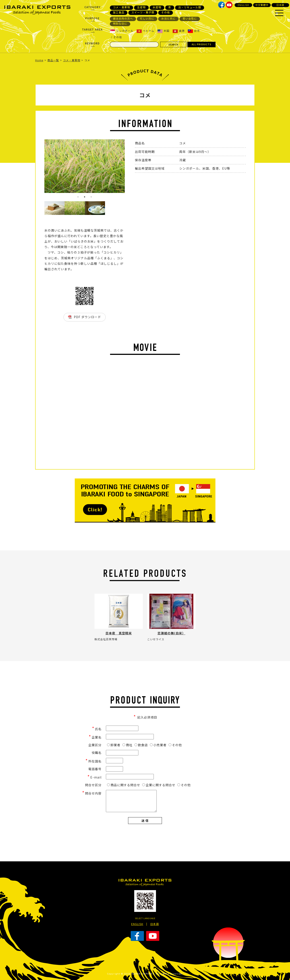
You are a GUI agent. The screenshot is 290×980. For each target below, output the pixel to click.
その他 (166, 12)
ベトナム (145, 31)
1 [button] (78, 197)
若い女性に (190, 18)
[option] (85, 166)
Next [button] (128, 170)
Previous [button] (41, 170)
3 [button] (91, 197)
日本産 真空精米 (119, 633)
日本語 (280, 5)
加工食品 (119, 12)
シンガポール (122, 31)
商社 (127, 745)
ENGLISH (243, 5)
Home (39, 60)
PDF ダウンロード (87, 317)
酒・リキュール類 (190, 7)
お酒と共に (168, 18)
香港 (179, 31)
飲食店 (141, 745)
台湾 (194, 31)
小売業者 (158, 745)
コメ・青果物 (121, 7)
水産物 (157, 7)
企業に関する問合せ (159, 785)
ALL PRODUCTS (202, 44)
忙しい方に (147, 18)
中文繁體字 (262, 5)
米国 (163, 31)
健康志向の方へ (123, 18)
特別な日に (120, 24)
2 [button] (85, 197)
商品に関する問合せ (124, 785)
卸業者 (114, 745)
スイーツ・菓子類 (143, 12)
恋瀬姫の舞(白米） (171, 633)
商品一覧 (53, 60)
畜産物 (141, 7)
